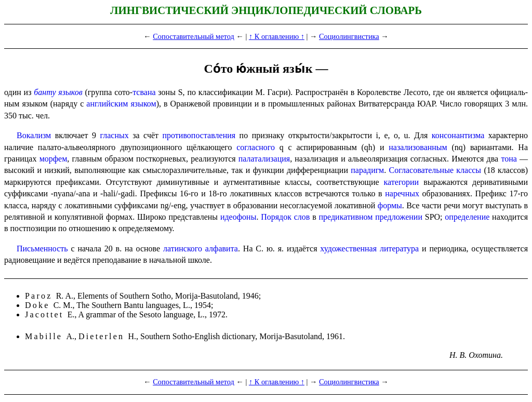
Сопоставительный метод (194, 36)
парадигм (367, 170)
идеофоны (238, 217)
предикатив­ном (346, 217)
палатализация (264, 159)
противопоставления (199, 135)
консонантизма (458, 135)
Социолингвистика (349, 36)
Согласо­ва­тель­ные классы (435, 170)
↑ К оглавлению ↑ (277, 36)
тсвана (144, 92)
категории (402, 182)
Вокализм (34, 135)
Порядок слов (285, 217)
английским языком (121, 104)
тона (509, 159)
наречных (402, 193)
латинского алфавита (201, 249)
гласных (115, 135)
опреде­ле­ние (467, 217)
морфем (54, 159)
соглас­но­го (256, 147)
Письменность (42, 249)
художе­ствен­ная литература (369, 249)
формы (390, 205)
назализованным (418, 147)
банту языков (58, 92)
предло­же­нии (399, 217)
